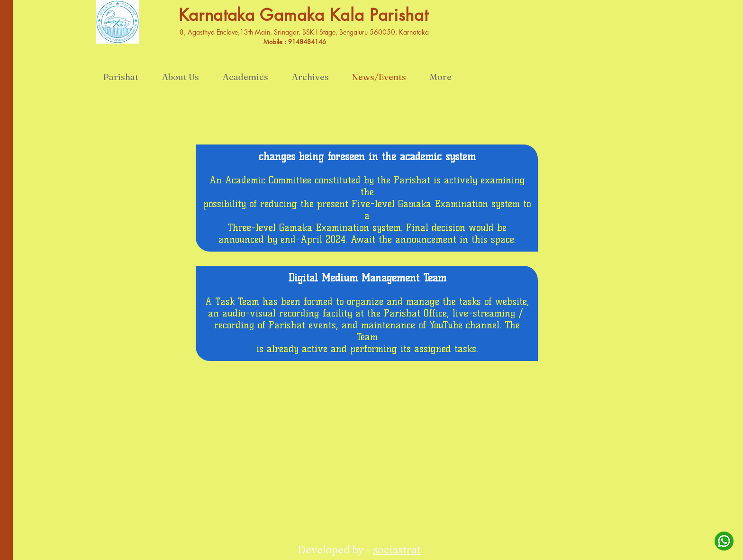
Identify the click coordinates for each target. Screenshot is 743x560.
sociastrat (397, 550)
